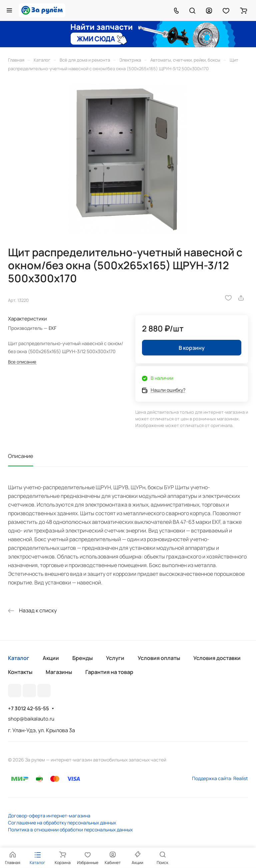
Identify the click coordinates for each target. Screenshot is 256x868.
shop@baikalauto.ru (31, 719)
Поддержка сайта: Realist (220, 778)
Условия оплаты (159, 658)
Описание (20, 456)
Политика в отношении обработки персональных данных (70, 830)
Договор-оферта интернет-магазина (49, 816)
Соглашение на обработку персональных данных (62, 823)
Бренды (82, 658)
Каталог (19, 658)
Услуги (115, 658)
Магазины (59, 672)
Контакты (20, 672)
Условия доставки (217, 658)
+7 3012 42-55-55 (28, 709)
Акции (51, 658)
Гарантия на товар (109, 672)
